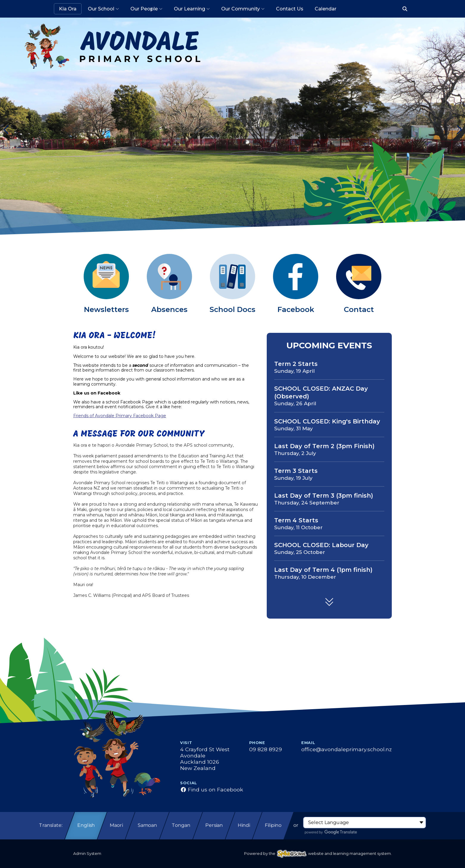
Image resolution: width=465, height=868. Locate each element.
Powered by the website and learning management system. (318, 854)
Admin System (87, 854)
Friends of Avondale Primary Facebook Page (120, 416)
